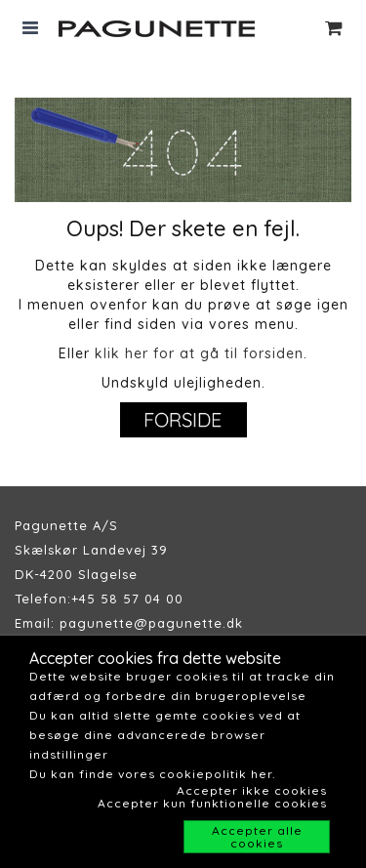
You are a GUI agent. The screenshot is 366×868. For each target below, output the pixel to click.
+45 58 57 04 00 (127, 599)
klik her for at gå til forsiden (199, 353)
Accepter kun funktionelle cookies (212, 803)
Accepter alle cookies (257, 837)
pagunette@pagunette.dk (151, 623)
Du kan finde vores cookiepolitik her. (152, 774)
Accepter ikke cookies (252, 790)
